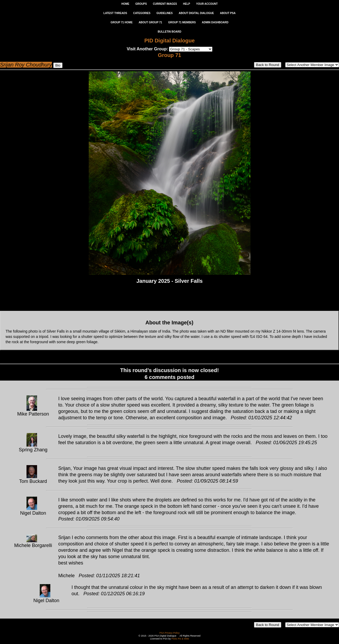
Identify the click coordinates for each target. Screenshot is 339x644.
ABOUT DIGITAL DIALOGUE (196, 13)
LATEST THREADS (115, 13)
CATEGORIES (142, 13)
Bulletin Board (170, 32)
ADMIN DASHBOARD (215, 22)
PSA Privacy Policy (169, 633)
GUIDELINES (165, 13)
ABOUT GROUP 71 (150, 22)
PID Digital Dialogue (169, 41)
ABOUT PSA (228, 13)
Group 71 (169, 55)
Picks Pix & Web (180, 639)
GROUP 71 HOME (121, 22)
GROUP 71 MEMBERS (182, 22)
